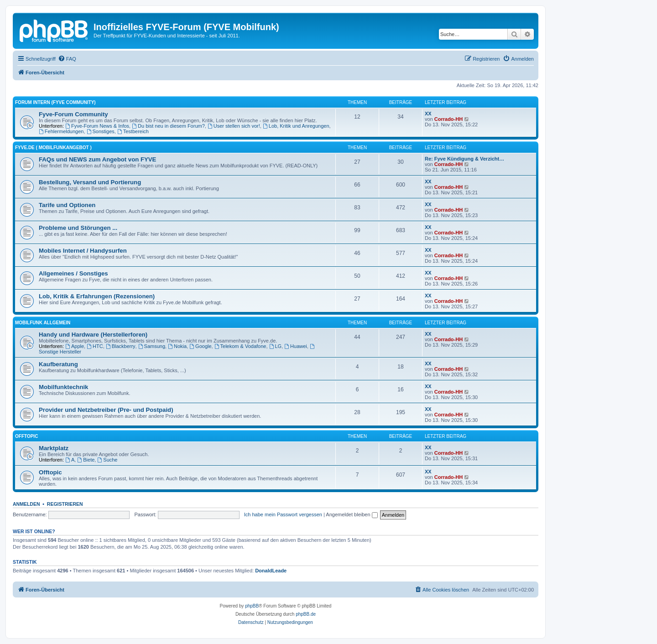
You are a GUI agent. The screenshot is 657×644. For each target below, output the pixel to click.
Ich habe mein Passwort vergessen (283, 514)
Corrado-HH (448, 119)
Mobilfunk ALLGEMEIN (43, 323)
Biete (86, 460)
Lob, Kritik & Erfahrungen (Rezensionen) (97, 296)
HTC (95, 346)
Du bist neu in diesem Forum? (168, 126)
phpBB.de (306, 614)
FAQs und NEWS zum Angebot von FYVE (97, 159)
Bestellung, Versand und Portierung (90, 182)
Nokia (177, 346)
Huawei (296, 346)
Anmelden (26, 504)
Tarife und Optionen (67, 205)
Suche (107, 460)
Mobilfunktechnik (63, 387)
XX (428, 114)
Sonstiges (101, 131)
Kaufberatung (58, 364)
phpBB (252, 606)
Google (200, 346)
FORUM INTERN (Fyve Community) (55, 102)
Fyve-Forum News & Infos (97, 126)
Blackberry (121, 346)
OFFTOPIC (26, 436)
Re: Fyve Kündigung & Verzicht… (464, 159)
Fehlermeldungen (61, 131)
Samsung (152, 346)
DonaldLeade (271, 571)
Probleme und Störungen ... (78, 228)
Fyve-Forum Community (73, 114)
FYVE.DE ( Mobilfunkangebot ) (53, 148)
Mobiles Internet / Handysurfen (83, 251)
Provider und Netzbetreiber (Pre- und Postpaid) (106, 410)
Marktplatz (54, 448)
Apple (75, 346)
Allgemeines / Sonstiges (73, 273)
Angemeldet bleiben (352, 514)
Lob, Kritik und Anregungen (296, 126)
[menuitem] (67, 59)
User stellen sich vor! (234, 126)
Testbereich (133, 131)
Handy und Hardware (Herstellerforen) (93, 335)
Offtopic (50, 472)
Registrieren (65, 504)
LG (276, 346)
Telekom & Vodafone (240, 346)
